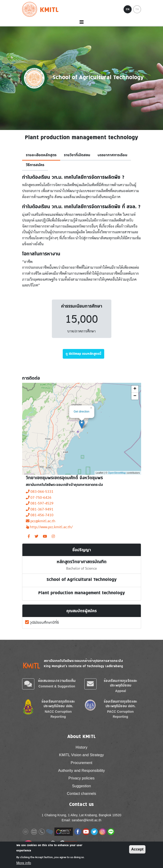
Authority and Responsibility (81, 771)
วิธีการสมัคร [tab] (35, 165)
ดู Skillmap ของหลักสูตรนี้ (83, 354)
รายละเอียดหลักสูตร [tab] (41, 155)
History (81, 747)
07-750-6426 (39, 498)
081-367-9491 (40, 509)
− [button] (135, 396)
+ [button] (135, 389)
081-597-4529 (40, 503)
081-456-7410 (40, 515)
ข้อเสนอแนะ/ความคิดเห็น (57, 681)
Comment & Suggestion (57, 686)
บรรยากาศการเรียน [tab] (112, 155)
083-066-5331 (40, 492)
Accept (137, 849)
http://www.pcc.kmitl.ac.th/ (49, 527)
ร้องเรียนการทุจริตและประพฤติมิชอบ (120, 683)
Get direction (82, 412)
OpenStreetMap (117, 473)
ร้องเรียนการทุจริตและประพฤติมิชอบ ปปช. (58, 704)
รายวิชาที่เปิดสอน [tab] (77, 155)
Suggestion (81, 786)
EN (128, 9)
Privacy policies (81, 778)
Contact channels (81, 794)
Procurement (82, 763)
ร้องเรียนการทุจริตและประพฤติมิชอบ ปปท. (120, 704)
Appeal (121, 691)
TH (137, 9)
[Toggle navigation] (81, 22)
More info (24, 863)
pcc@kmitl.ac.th (41, 521)
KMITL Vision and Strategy (81, 755)
